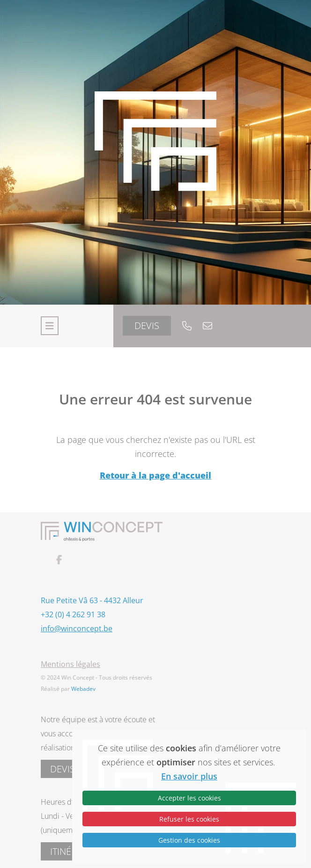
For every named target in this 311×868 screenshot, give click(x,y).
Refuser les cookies (189, 819)
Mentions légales (70, 664)
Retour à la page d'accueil (155, 475)
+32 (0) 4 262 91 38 (73, 614)
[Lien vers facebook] (83, 560)
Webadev (83, 689)
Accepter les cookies (189, 798)
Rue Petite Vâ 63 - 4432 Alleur (92, 600)
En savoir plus (189, 776)
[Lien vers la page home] (155, 152)
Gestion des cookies (189, 840)
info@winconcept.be (77, 629)
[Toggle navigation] (50, 326)
